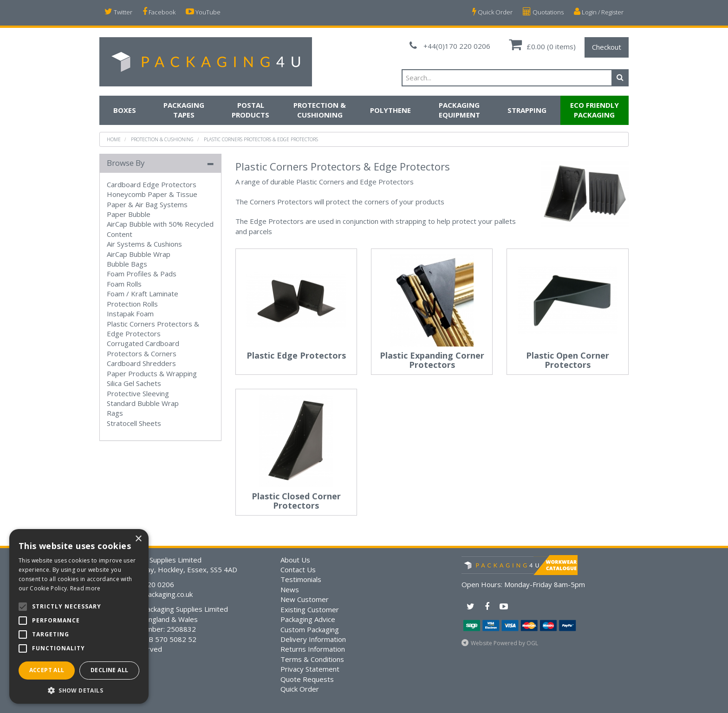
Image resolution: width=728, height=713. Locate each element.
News (290, 589)
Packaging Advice (308, 619)
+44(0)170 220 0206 (450, 46)
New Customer (305, 599)
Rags (115, 413)
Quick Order (492, 12)
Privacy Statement (310, 669)
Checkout (607, 47)
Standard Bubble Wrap (143, 403)
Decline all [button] (109, 670)
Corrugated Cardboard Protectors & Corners (143, 348)
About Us (295, 560)
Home (114, 139)
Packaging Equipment (459, 110)
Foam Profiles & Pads (142, 274)
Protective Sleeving (138, 393)
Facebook (159, 12)
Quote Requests (307, 679)
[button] (79, 690)
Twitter (118, 12)
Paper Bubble (129, 214)
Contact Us (298, 569)
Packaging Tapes (184, 110)
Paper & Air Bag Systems (147, 204)
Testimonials (301, 579)
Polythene (390, 110)
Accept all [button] (47, 670)
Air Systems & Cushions (144, 244)
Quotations (543, 12)
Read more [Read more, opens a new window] (85, 588)
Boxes (125, 110)
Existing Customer (310, 609)
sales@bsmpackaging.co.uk (150, 594)
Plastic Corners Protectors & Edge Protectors (261, 139)
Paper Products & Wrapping (152, 373)
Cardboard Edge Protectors (152, 184)
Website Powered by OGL (504, 643)
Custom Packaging (310, 629)
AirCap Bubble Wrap (139, 254)
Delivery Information (313, 639)
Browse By (126, 163)
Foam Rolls (124, 284)
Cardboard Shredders (141, 363)
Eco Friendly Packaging (595, 110)
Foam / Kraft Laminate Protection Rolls (143, 298)
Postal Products (250, 110)
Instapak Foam (130, 314)
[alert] (79, 616)
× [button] (138, 539)
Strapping (527, 110)
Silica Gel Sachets (134, 383)
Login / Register (599, 12)
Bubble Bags (127, 264)
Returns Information (313, 649)
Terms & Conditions (312, 659)
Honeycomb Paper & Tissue (152, 194)
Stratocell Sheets (134, 423)
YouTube (203, 12)
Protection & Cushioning (320, 110)
